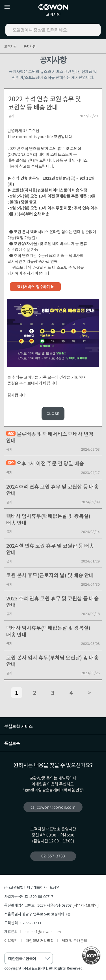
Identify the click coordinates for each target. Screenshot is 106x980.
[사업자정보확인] (86, 905)
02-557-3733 (53, 856)
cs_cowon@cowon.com (53, 807)
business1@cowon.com (41, 931)
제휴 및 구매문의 (74, 941)
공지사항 (30, 46)
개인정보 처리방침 (40, 941)
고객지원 (53, 14)
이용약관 (11, 941)
